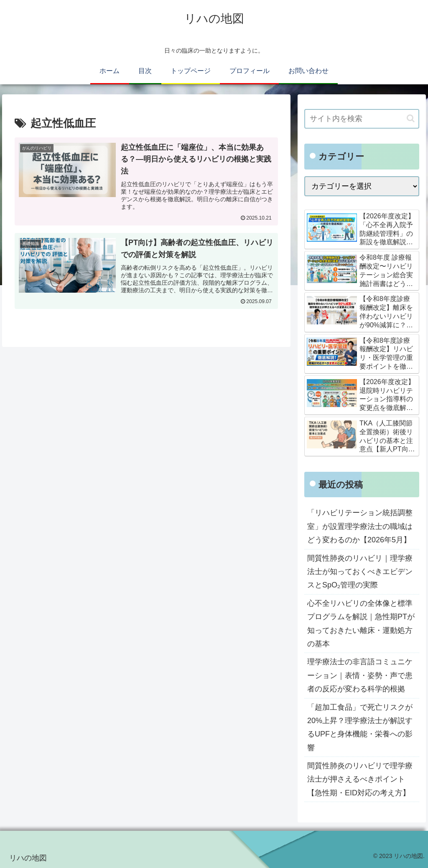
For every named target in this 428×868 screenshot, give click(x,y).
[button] (411, 118)
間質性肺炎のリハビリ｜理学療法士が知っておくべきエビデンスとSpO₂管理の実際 (360, 572)
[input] (362, 119)
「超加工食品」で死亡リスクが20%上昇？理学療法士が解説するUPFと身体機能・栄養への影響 (360, 728)
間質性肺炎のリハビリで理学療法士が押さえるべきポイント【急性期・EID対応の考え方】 (360, 779)
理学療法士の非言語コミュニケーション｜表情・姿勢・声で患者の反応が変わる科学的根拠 (360, 675)
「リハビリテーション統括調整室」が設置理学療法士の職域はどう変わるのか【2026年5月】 (360, 526)
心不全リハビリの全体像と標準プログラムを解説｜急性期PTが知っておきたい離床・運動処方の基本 (361, 624)
